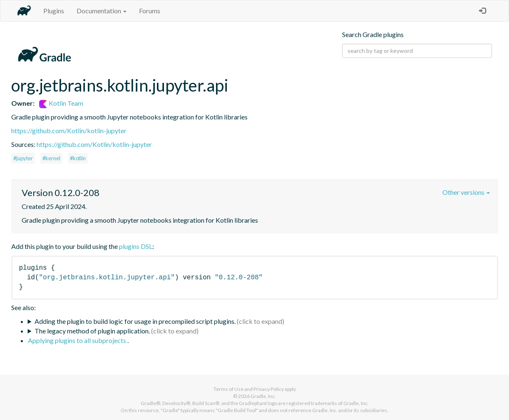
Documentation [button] (102, 11)
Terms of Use (228, 389)
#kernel (51, 158)
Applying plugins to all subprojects (78, 340)
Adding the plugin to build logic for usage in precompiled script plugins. (135, 321)
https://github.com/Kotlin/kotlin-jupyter (69, 130)
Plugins (54, 11)
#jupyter (23, 158)
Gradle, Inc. (263, 396)
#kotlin (78, 158)
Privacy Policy (269, 389)
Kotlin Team (61, 103)
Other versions (466, 192)
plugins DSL (136, 246)
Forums (150, 11)
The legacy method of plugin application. (92, 331)
